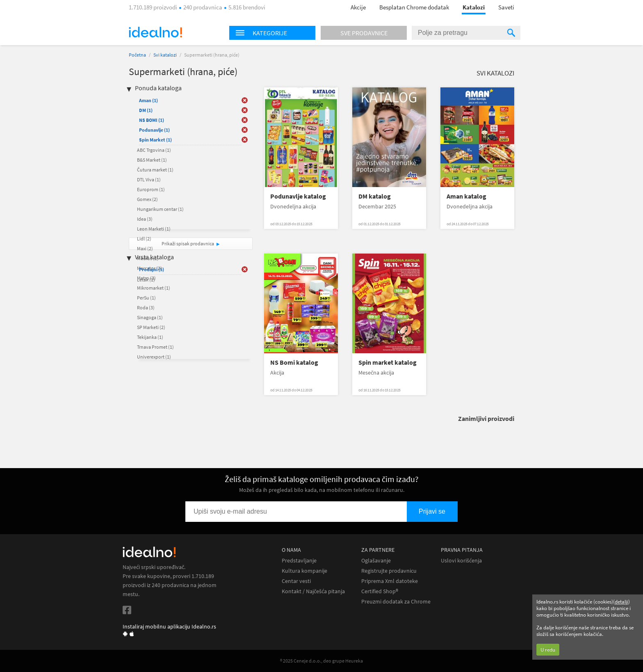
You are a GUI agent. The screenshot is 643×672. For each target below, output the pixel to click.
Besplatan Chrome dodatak (414, 7)
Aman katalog (466, 196)
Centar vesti (296, 581)
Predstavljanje (299, 561)
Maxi (145, 248)
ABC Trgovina (154, 150)
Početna (137, 55)
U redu (548, 650)
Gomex (147, 199)
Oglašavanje (376, 561)
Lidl (144, 239)
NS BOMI (152, 120)
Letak (146, 280)
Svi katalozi (165, 55)
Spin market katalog (388, 362)
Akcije (358, 7)
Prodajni (152, 269)
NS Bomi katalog (294, 362)
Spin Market (155, 140)
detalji (621, 602)
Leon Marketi (154, 229)
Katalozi (474, 7)
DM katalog (375, 196)
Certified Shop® (380, 591)
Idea (145, 219)
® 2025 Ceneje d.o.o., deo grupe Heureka (321, 661)
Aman (148, 100)
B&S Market (152, 160)
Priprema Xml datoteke (390, 581)
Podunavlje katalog (298, 196)
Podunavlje (154, 130)
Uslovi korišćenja (461, 561)
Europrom (151, 189)
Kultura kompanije (304, 571)
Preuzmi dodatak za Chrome (396, 602)
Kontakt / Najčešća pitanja (313, 591)
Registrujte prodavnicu (389, 571)
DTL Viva (149, 179)
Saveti (506, 7)
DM (146, 110)
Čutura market (155, 170)
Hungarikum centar (160, 209)
